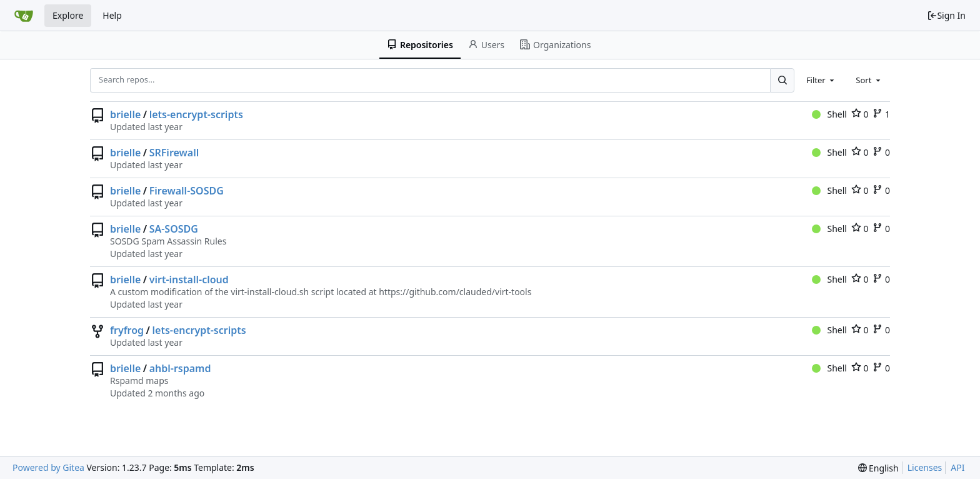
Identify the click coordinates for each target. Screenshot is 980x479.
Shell (829, 114)
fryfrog (127, 330)
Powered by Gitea (48, 467)
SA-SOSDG (174, 229)
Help (112, 15)
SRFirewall (174, 153)
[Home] (24, 16)
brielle (125, 114)
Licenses (925, 467)
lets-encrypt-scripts (196, 114)
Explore (68, 15)
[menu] (878, 468)
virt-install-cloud (189, 280)
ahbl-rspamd (180, 368)
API (957, 467)
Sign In (946, 15)
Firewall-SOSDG (187, 191)
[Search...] (782, 80)
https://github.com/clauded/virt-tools (455, 292)
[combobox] (821, 80)
